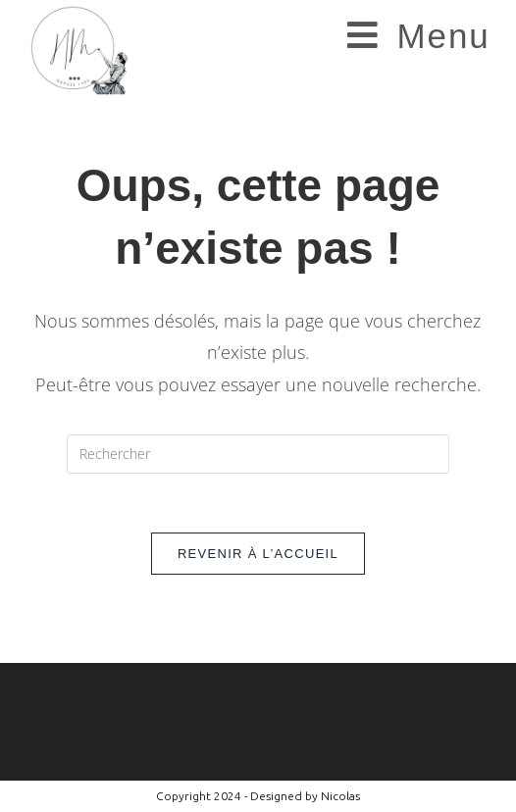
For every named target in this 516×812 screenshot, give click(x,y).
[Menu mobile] (419, 36)
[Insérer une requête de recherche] (258, 454)
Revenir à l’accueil (258, 554)
